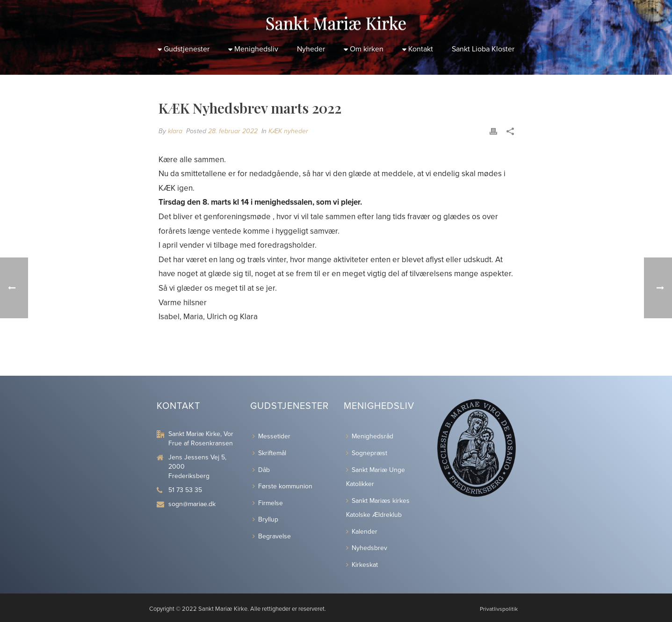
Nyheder (311, 49)
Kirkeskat (362, 565)
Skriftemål (269, 453)
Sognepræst (367, 453)
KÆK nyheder (288, 131)
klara (175, 131)
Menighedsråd (370, 436)
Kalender (362, 532)
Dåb (261, 470)
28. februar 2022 (233, 131)
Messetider (271, 436)
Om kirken (364, 49)
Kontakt (418, 49)
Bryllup (265, 519)
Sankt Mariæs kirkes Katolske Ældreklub (378, 508)
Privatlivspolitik (499, 609)
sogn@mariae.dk (192, 504)
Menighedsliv (253, 49)
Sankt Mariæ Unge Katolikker (376, 477)
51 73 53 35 (185, 490)
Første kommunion (282, 486)
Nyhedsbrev (367, 548)
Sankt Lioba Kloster (483, 49)
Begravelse (272, 536)
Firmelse (268, 503)
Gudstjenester (184, 49)
